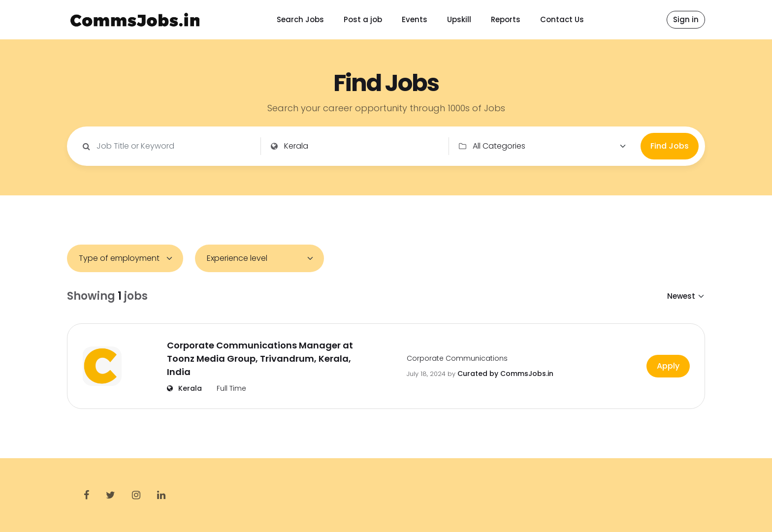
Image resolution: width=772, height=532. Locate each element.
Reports (506, 19)
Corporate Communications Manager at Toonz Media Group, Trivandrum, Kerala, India (260, 359)
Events (415, 19)
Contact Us (562, 19)
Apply (668, 366)
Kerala (184, 388)
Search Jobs (300, 19)
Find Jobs (670, 146)
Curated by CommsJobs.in (505, 374)
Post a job (363, 19)
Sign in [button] (686, 19)
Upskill (459, 19)
